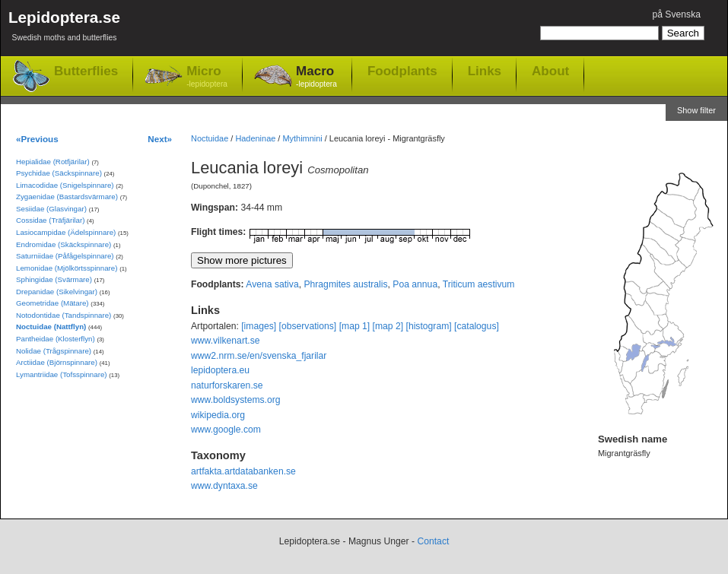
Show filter (696, 110)
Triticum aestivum (479, 284)
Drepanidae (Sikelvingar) (57, 292)
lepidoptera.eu (220, 370)
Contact (433, 541)
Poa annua (415, 284)
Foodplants (402, 71)
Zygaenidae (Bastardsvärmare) (67, 197)
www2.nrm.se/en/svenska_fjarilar (259, 356)
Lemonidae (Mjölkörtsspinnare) (67, 268)
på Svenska (676, 14)
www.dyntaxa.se (224, 486)
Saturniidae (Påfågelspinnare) (65, 256)
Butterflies (86, 71)
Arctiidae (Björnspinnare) (57, 362)
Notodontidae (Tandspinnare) (64, 315)
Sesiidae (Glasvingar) (51, 209)
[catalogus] (477, 326)
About (550, 71)
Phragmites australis (345, 284)
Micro (207, 77)
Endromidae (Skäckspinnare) (64, 244)
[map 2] (388, 326)
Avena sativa (272, 284)
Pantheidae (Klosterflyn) (56, 339)
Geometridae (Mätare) (52, 303)
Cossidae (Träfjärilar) (50, 220)
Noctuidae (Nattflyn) (51, 327)
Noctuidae (210, 138)
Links (485, 71)
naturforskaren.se (227, 385)
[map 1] (355, 326)
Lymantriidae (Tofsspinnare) (62, 374)
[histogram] (429, 326)
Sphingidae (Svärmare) (54, 279)
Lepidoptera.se (64, 29)
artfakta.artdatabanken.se (243, 471)
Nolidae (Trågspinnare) (54, 351)
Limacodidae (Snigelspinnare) (65, 185)
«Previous (37, 139)
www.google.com (226, 430)
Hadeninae (255, 138)
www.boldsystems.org (236, 400)
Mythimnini (302, 138)
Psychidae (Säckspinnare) (59, 173)
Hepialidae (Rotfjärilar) (53, 162)
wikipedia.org (218, 415)
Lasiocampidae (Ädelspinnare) (66, 232)
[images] (259, 326)
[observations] (308, 326)
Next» (160, 139)
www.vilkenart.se (226, 341)
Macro (316, 77)
